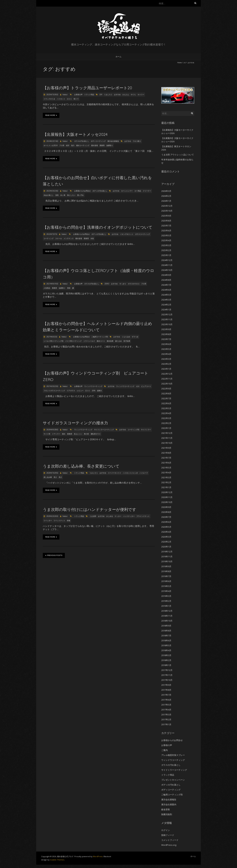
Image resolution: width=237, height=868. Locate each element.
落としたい (71, 195)
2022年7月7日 (52, 234)
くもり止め (126, 337)
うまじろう (108, 95)
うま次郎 (93, 516)
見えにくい (78, 434)
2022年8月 (166, 393)
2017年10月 (167, 680)
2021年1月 (166, 487)
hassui (65, 95)
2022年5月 (166, 408)
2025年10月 (167, 211)
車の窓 (86, 434)
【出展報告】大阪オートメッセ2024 (75, 134)
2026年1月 (166, 201)
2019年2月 (166, 601)
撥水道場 (94, 145)
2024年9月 (166, 275)
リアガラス (71, 391)
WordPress (98, 856)
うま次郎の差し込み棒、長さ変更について (81, 466)
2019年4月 (166, 591)
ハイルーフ (144, 473)
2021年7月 (166, 458)
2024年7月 (166, 285)
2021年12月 (167, 433)
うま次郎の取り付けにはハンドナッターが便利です (90, 509)
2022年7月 (166, 398)
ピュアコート (146, 386)
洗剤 (57, 195)
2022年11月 (167, 379)
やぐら (133, 95)
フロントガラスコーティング (54, 391)
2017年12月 (167, 670)
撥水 (64, 434)
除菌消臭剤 (167, 814)
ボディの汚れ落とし (100, 191)
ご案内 (165, 750)
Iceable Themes (57, 860)
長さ (55, 477)
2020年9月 (166, 507)
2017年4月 (166, 710)
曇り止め (118, 341)
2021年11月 (167, 438)
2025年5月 (166, 235)
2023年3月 (166, 359)
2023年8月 (166, 334)
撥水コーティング (83, 145)
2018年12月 (167, 611)
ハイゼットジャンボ (130, 473)
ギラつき (135, 337)
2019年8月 (166, 571)
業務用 (102, 145)
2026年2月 (166, 196)
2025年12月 (167, 206)
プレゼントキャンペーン (173, 780)
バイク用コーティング (73, 341)
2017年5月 (166, 705)
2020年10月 (167, 502)
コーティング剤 (133, 430)
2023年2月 (166, 364)
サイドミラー (146, 430)
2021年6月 (166, 463)
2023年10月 (167, 324)
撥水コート (101, 341)
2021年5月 (166, 468)
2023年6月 (166, 344)
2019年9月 (166, 566)
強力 (73, 145)
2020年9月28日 (52, 430)
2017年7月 (166, 695)
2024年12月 (167, 260)
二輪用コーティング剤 (100, 337)
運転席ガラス (96, 434)
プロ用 (62, 145)
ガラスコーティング (143, 234)
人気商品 (47, 288)
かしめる (110, 516)
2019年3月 (166, 596)
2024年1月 (166, 310)
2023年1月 (166, 369)
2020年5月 (166, 527)
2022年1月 (166, 428)
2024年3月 (166, 300)
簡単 (69, 288)
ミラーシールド (89, 341)
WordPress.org (169, 845)
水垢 (92, 238)
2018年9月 (166, 626)
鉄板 (69, 520)
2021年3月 (166, 477)
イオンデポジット (127, 234)
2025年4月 (166, 240)
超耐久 (100, 391)
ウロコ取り (137, 141)
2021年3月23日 (52, 386)
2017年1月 (166, 724)
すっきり (123, 284)
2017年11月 (167, 675)
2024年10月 (167, 270)
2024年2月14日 (52, 141)
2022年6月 (166, 403)
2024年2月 (166, 305)
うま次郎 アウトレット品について (178, 155)
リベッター (48, 520)
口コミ (69, 99)
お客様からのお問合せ (82, 191)
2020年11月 (167, 497)
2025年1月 (166, 255)
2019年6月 (166, 581)
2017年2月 (166, 719)
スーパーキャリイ (115, 473)
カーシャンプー (127, 191)
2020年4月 (166, 532)
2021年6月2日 (52, 337)
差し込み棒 (48, 477)
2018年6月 (166, 640)
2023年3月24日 (52, 191)
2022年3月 (166, 418)
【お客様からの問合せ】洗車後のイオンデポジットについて (100, 227)
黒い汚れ (80, 195)
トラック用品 (89, 95)
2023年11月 (167, 319)
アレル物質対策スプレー (173, 755)
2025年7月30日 (52, 95)
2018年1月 (166, 665)
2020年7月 (166, 517)
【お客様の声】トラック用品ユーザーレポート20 (87, 88)
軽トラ (76, 99)
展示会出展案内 (169, 804)
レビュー (80, 391)
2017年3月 (166, 715)
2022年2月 (166, 423)
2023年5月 (166, 349)
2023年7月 (166, 339)
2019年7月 (166, 576)
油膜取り (110, 145)
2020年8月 (166, 512)
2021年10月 (167, 443)
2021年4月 (166, 473)
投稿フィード (168, 835)
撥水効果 (110, 341)
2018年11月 (167, 616)
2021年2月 (166, 482)
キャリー (141, 95)
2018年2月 (166, 660)
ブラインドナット (143, 516)
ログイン (166, 830)
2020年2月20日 (52, 516)
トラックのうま (49, 99)
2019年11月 (167, 556)
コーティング (49, 238)
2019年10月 (167, 561)
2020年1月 (166, 547)
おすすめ (117, 95)
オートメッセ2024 (51, 145)
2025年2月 (166, 250)
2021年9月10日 (52, 284)
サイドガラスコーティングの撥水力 (75, 423)
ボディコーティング (98, 141)
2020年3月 (166, 537)
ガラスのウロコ (134, 284)
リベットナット (59, 520)
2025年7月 (166, 226)
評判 (94, 391)
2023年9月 (166, 329)
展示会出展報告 (113, 141)
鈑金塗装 (166, 809)
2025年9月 (166, 216)
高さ (60, 477)
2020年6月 (166, 522)
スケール (59, 238)
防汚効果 (127, 341)
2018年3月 (166, 655)
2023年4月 (166, 354)
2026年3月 (166, 191)
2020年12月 (167, 492)
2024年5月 (166, 295)
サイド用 (47, 434)
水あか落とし (49, 195)
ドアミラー (56, 434)
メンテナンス (69, 238)
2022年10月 (167, 384)
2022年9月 (166, 389)
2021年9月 (166, 448)
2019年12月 (167, 552)
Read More (51, 115)
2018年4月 (166, 650)
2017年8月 (166, 690)
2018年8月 (166, 631)
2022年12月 (167, 374)
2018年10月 (167, 621)
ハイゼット (61, 99)
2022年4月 (166, 413)
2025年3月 (166, 245)
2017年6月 (166, 700)
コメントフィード (170, 840)
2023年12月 (167, 314)
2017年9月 (166, 685)
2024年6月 (166, 290)
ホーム (118, 57)
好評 (68, 145)
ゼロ (138, 386)
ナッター (118, 516)
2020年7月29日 (52, 473)
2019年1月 (166, 606)
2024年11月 (167, 265)
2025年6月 (166, 231)
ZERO (107, 284)
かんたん (126, 95)
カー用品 (138, 191)
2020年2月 (166, 542)
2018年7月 (166, 636)
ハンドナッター (129, 516)
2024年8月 (166, 280)
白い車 (63, 195)
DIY (101, 95)
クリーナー (147, 191)
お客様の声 (78, 95)
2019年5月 (166, 586)
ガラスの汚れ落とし (82, 141)
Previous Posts (54, 555)
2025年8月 (166, 221)
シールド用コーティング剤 (53, 341)
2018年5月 (166, 645)
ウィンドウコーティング (93, 386)
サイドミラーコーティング (104, 430)
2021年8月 (166, 453)
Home (179, 63)
